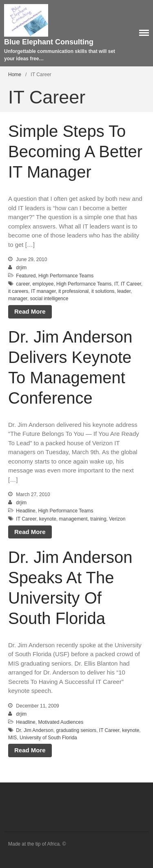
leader (124, 291)
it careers (18, 291)
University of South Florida (48, 738)
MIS (12, 738)
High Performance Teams (66, 276)
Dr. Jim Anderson (34, 730)
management (73, 519)
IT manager (43, 291)
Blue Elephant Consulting (49, 42)
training (98, 519)
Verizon (117, 519)
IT (116, 284)
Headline (25, 511)
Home (15, 75)
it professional (73, 291)
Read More (30, 311)
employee (43, 284)
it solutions (103, 291)
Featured (26, 276)
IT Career (131, 284)
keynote (48, 519)
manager (18, 299)
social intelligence (49, 299)
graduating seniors (76, 730)
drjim (21, 268)
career (23, 284)
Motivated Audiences (61, 722)
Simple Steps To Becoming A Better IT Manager (75, 152)
